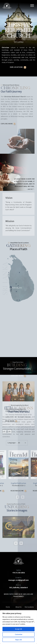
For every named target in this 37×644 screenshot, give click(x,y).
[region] (18, 627)
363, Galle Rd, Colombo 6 (18, 588)
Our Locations (16, 67)
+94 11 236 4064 (19, 573)
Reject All (19, 640)
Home (8, 607)
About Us (18, 607)
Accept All (18, 629)
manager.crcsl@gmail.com (19, 580)
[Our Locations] (25, 67)
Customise (19, 634)
